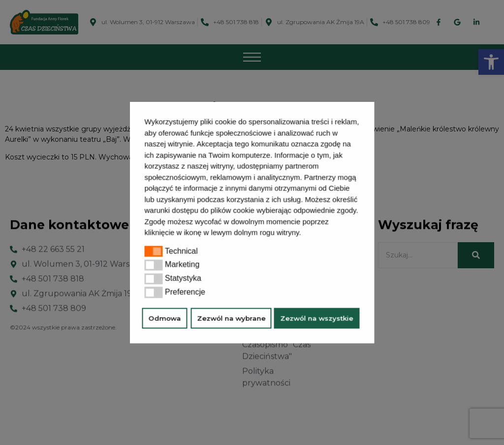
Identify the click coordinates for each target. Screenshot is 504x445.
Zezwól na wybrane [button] (231, 318)
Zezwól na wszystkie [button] (317, 318)
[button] (305, 234)
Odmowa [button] (165, 318)
